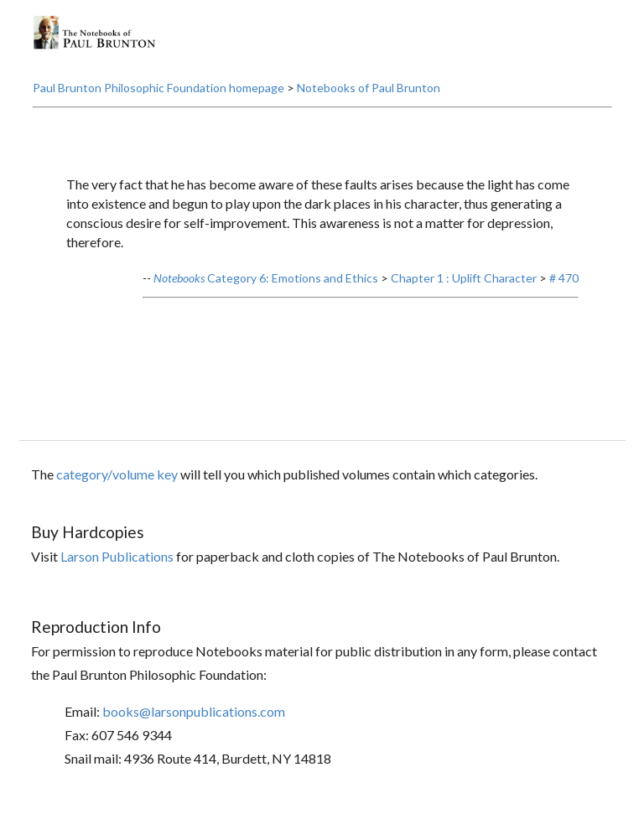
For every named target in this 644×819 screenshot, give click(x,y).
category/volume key (117, 474)
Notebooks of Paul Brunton (369, 88)
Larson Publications (117, 556)
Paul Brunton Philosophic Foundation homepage (158, 88)
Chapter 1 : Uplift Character (464, 278)
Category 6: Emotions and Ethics (266, 278)
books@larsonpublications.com (194, 711)
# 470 (564, 278)
